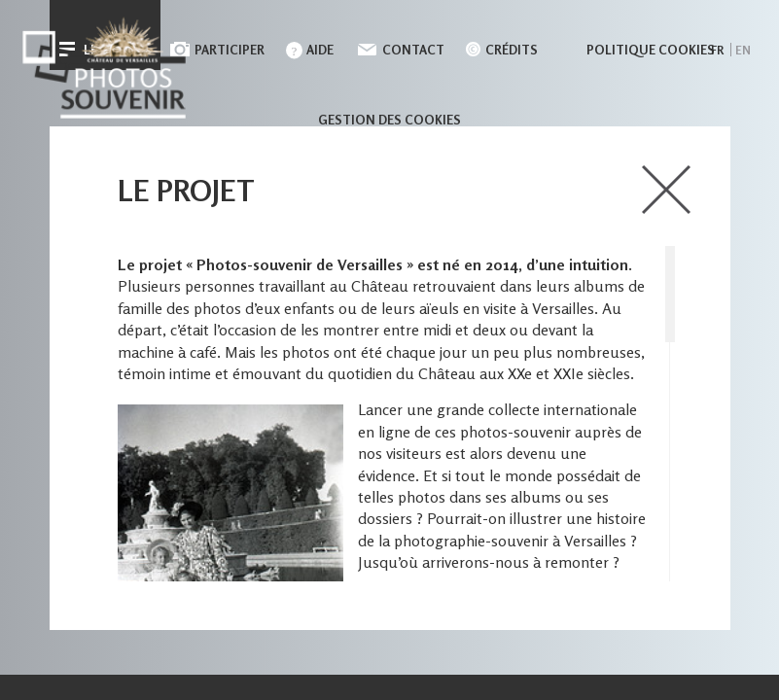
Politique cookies (651, 50)
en (743, 50)
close (667, 190)
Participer (230, 50)
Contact (413, 50)
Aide (320, 50)
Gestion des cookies (389, 120)
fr (717, 50)
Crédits (512, 50)
